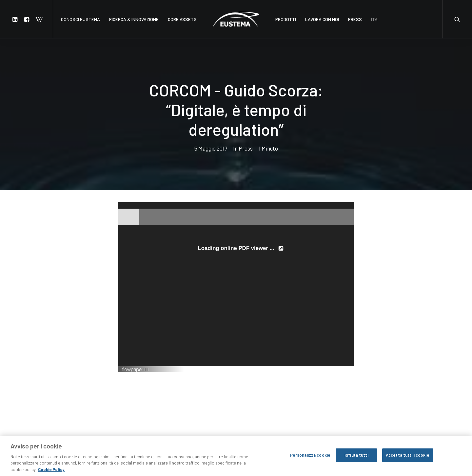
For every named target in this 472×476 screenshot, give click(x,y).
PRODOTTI (286, 19)
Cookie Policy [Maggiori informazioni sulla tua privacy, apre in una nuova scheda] (51, 473)
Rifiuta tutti (356, 458)
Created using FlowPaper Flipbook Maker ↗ (319, 339)
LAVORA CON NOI (322, 19)
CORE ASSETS (182, 19)
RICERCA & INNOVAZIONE (134, 19)
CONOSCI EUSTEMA (80, 19)
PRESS (355, 19)
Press (246, 133)
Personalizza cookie (310, 458)
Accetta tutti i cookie (408, 458)
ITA (374, 19)
